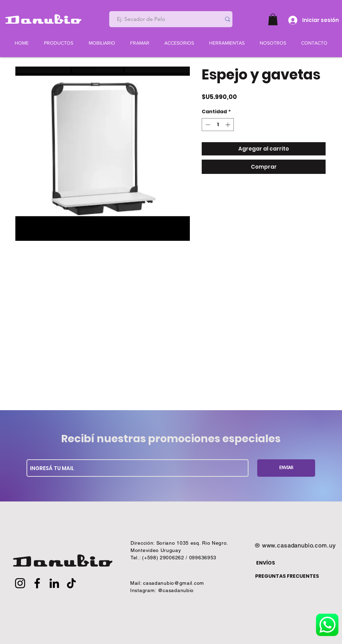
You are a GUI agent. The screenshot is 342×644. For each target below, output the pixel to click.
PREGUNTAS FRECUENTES (287, 576)
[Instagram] (20, 583)
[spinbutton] (218, 125)
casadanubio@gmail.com (174, 583)
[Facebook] (37, 583)
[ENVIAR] (286, 468)
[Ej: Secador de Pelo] (162, 19)
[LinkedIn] (54, 583)
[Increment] (228, 125)
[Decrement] (207, 125)
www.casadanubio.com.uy (299, 545)
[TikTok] (71, 583)
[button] (273, 19)
